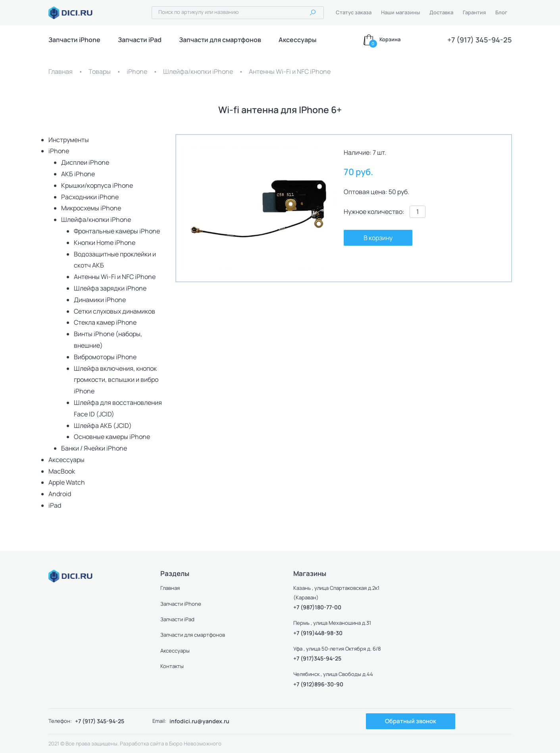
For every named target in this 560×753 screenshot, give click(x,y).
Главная (61, 71)
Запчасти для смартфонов (220, 40)
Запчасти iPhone (74, 40)
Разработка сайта (142, 743)
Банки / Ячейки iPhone (94, 448)
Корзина (390, 39)
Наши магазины (400, 12)
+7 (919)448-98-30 (318, 633)
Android (60, 494)
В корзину (378, 238)
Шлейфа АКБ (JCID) (103, 426)
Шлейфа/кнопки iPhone (198, 71)
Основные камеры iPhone (112, 437)
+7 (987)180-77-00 (317, 607)
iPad (55, 505)
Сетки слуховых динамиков (115, 311)
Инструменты (69, 140)
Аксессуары (297, 40)
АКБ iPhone (78, 174)
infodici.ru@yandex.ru (199, 721)
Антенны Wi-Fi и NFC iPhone (290, 71)
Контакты (172, 666)
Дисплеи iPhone (85, 162)
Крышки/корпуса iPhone (97, 185)
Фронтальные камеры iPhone (117, 231)
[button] (329, 154)
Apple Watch (67, 482)
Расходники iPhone (90, 197)
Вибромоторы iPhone (105, 357)
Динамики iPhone (100, 300)
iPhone (137, 71)
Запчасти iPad (140, 40)
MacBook (62, 471)
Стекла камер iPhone (105, 322)
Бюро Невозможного (195, 743)
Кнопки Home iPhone (105, 243)
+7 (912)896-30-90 (318, 684)
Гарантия (474, 12)
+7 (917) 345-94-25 (480, 40)
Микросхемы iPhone (91, 208)
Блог (501, 12)
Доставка (441, 12)
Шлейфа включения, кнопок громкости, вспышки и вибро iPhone (116, 380)
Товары (100, 71)
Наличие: (358, 152)
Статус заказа (354, 12)
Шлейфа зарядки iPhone (110, 288)
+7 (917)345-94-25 (317, 658)
